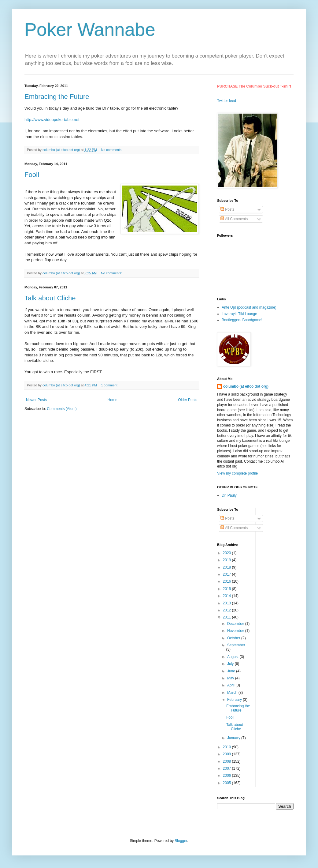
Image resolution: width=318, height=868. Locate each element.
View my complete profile (237, 473)
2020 (227, 553)
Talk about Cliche (50, 298)
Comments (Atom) (62, 409)
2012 (227, 610)
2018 (227, 567)
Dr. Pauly (229, 495)
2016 (227, 581)
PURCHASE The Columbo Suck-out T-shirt (254, 86)
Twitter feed (227, 101)
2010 (227, 747)
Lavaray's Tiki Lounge (239, 314)
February (235, 700)
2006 (227, 776)
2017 (227, 574)
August (233, 657)
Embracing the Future (57, 97)
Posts (227, 209)
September (236, 645)
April (231, 685)
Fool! (32, 175)
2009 (227, 754)
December (236, 624)
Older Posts (188, 400)
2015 (227, 589)
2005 (227, 783)
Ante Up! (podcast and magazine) (249, 307)
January (234, 738)
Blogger (181, 841)
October (234, 638)
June (232, 671)
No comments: (112, 150)
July (231, 664)
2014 (227, 596)
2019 (227, 560)
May (231, 678)
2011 (227, 617)
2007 (227, 768)
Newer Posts (36, 400)
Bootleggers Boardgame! (242, 320)
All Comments (234, 219)
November (236, 631)
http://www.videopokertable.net (52, 120)
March (233, 693)
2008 (227, 761)
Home (113, 400)
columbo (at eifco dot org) (246, 386)
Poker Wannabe (90, 30)
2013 (227, 603)
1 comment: (110, 385)
